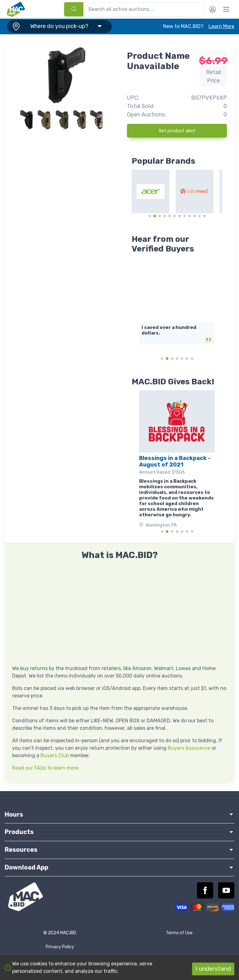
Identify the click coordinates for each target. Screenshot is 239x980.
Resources (119, 850)
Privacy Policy (60, 947)
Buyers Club (55, 755)
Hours (119, 814)
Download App (119, 867)
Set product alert (177, 131)
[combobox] (134, 9)
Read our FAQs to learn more (45, 768)
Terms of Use (179, 933)
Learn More (221, 26)
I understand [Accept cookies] (213, 969)
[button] (58, 26)
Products (119, 832)
